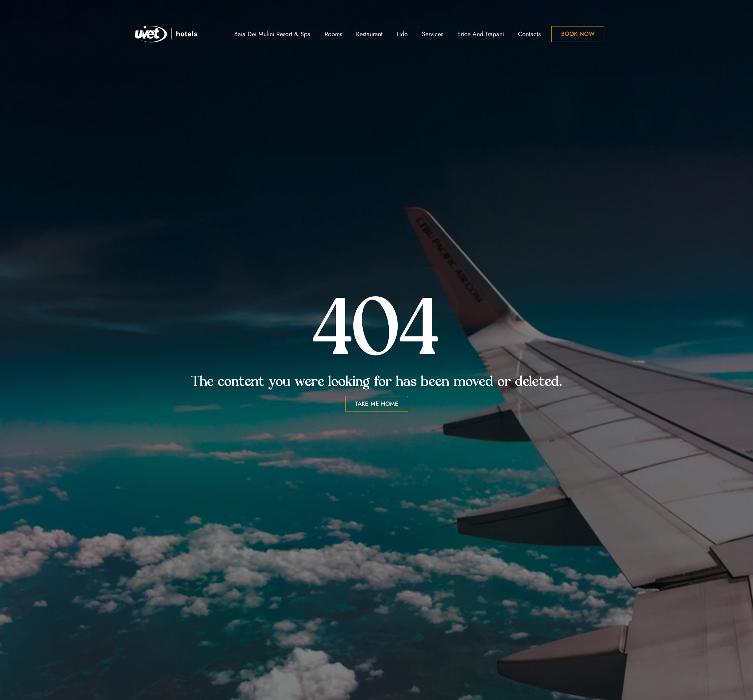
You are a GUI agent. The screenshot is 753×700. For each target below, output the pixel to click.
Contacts (529, 34)
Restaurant (369, 34)
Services (433, 34)
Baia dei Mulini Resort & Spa (272, 34)
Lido (402, 34)
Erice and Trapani (481, 34)
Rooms (333, 34)
